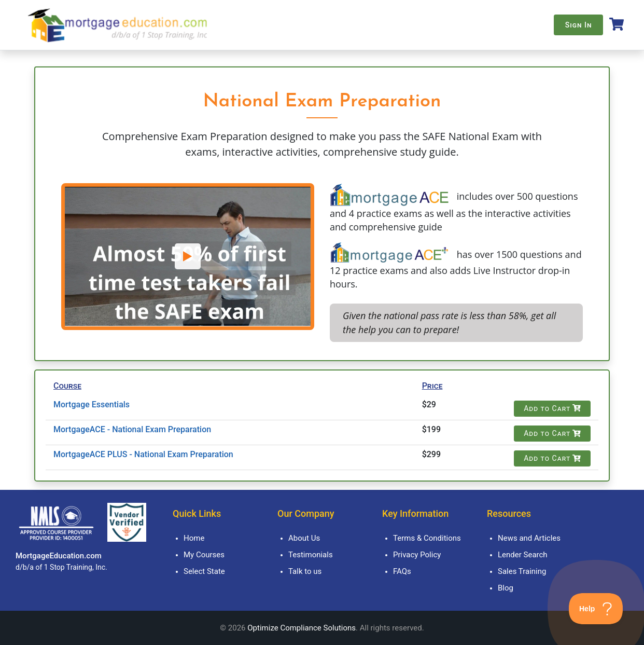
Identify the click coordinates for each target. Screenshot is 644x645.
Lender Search (523, 555)
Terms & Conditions (427, 538)
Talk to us (305, 571)
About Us (304, 538)
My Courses (204, 555)
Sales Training (522, 571)
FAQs (402, 571)
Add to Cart (552, 408)
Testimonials (311, 555)
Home (194, 538)
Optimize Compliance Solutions (302, 628)
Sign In (579, 25)
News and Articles (529, 538)
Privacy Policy (417, 555)
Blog (506, 588)
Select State (204, 571)
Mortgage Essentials (92, 404)
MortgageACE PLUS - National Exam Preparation (143, 454)
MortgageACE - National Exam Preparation (132, 429)
